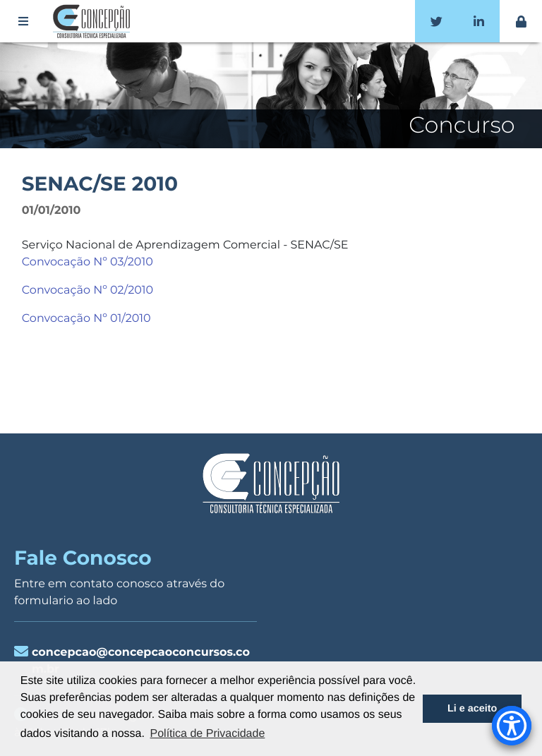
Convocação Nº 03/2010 (88, 262)
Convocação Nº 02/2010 (88, 290)
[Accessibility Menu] (512, 726)
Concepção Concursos (94, 21)
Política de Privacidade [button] (208, 734)
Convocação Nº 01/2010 (86, 319)
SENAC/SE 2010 (100, 184)
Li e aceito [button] (472, 709)
